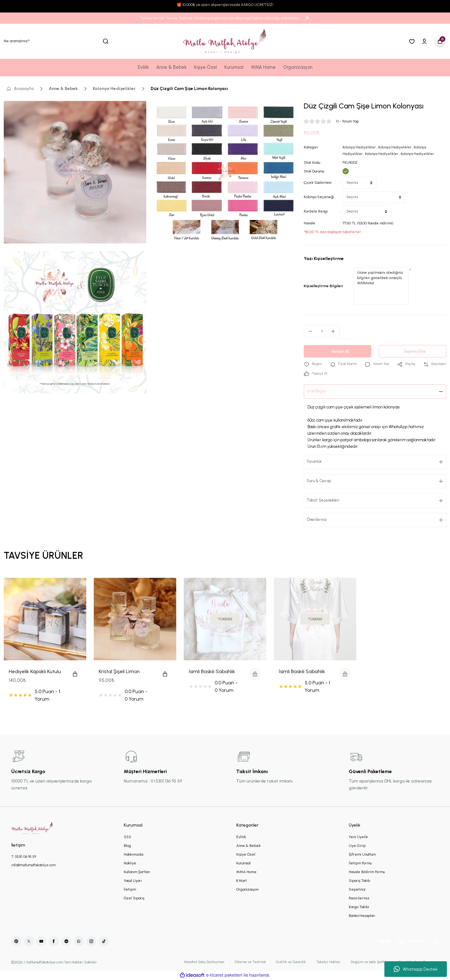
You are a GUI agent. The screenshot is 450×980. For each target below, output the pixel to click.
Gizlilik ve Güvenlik (282, 962)
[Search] (56, 41)
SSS (127, 837)
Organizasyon (247, 890)
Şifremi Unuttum (362, 855)
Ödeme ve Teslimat (239, 962)
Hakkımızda (133, 855)
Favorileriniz (359, 898)
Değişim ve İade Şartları (364, 962)
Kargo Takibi (359, 907)
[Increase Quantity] (335, 331)
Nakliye (130, 863)
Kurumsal (243, 863)
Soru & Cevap (321, 481)
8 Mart (242, 881)
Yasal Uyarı (133, 881)
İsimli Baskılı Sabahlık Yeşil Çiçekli (302, 672)
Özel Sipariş (134, 898)
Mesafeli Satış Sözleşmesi (190, 962)
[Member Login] (424, 41)
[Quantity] (322, 331)
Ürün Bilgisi (318, 392)
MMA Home (246, 872)
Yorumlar (317, 462)
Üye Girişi (357, 846)
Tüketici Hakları (321, 962)
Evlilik (241, 837)
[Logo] (225, 41)
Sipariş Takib (359, 881)
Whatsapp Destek (416, 969)
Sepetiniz (357, 890)
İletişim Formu (360, 863)
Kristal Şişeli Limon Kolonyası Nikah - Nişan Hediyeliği (124, 672)
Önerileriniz (319, 520)
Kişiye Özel (246, 855)
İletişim (130, 890)
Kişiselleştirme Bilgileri (323, 286)
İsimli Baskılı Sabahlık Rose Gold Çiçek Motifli (215, 672)
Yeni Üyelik (358, 837)
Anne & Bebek (248, 846)
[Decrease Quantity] (308, 331)
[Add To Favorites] (313, 364)
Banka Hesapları (362, 916)
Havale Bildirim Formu (367, 872)
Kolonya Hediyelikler (360, 147)
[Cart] (440, 41)
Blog (127, 846)
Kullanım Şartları (137, 872)
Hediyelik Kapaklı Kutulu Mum (35, 672)
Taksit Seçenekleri (326, 501)
